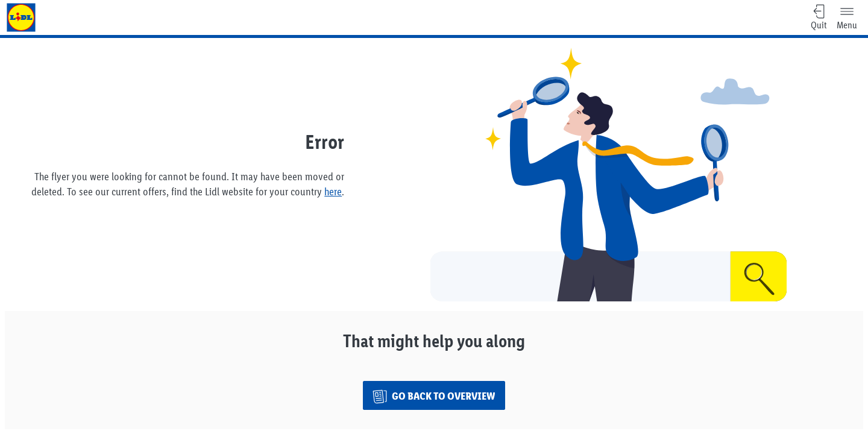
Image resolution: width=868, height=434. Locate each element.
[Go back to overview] (434, 395)
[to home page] (21, 17)
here (333, 192)
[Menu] (847, 17)
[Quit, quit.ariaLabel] (819, 17)
